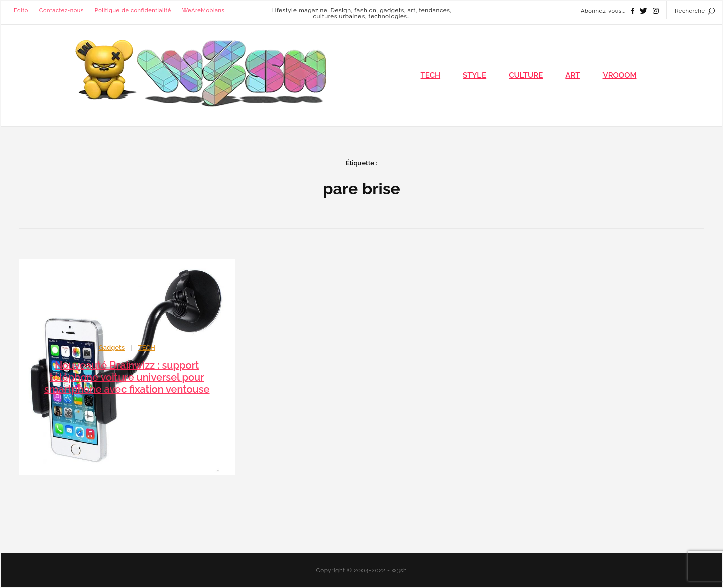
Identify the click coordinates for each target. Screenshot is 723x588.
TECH (431, 75)
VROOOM (620, 75)
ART (573, 75)
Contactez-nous (62, 10)
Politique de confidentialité (133, 10)
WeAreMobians (204, 10)
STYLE (474, 75)
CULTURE (526, 75)
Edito (21, 10)
